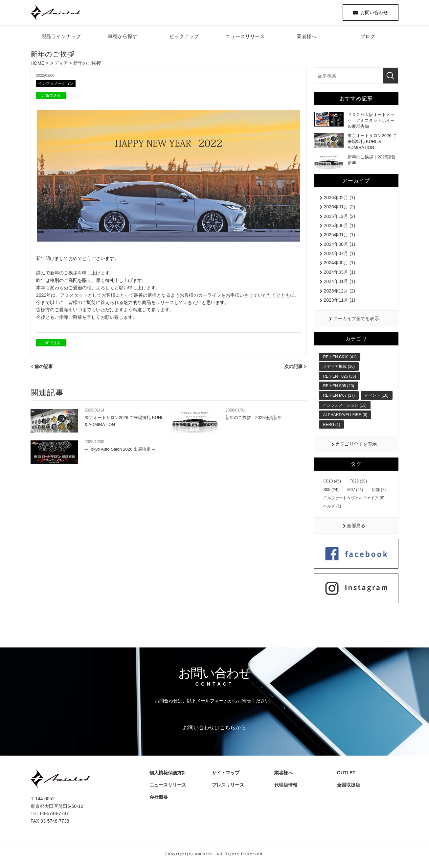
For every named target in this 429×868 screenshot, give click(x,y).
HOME (37, 64)
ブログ (368, 38)
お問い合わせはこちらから (214, 728)
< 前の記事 (42, 368)
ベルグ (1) (332, 507)
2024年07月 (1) (339, 255)
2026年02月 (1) (339, 199)
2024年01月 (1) (339, 283)
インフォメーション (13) (345, 406)
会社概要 (160, 798)
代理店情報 (287, 786)
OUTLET (345, 774)
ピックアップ (184, 38)
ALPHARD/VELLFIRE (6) (345, 416)
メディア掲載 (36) (339, 368)
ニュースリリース (245, 38)
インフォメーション (57, 85)
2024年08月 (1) (339, 245)
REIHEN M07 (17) (339, 397)
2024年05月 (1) (339, 264)
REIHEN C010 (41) (340, 358)
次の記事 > (295, 368)
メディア (59, 64)
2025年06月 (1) (339, 226)
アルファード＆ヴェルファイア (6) (354, 499)
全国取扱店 (350, 786)
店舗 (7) (379, 491)
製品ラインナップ (61, 38)
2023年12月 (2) (339, 292)
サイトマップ (225, 774)
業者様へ (306, 38)
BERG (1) (331, 426)
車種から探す (123, 38)
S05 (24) (331, 491)
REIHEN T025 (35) (339, 377)
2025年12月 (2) (339, 217)
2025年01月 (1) (339, 236)
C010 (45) (332, 482)
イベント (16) (377, 397)
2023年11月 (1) (339, 301)
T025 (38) (358, 482)
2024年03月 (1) (339, 273)
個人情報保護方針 (167, 774)
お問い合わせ (374, 13)
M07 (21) (355, 491)
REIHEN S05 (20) (339, 387)
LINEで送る (51, 97)
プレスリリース (229, 786)
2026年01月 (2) (339, 208)
